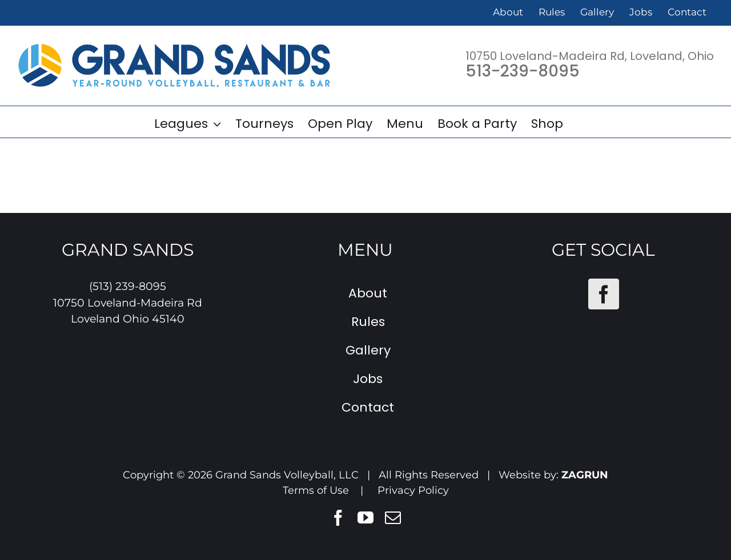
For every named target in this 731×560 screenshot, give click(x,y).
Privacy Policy (413, 490)
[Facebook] (604, 294)
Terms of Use (316, 490)
